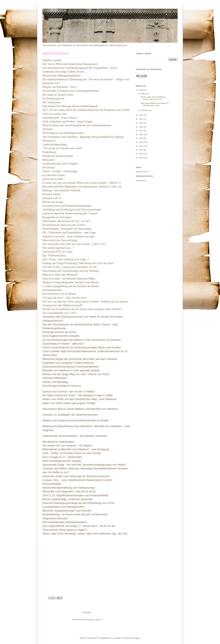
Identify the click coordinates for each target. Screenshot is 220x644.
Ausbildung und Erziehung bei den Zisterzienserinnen (72, 210)
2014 (141, 154)
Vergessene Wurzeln (55, 518)
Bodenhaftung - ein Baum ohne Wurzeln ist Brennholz (75, 514)
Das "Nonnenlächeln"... (55, 255)
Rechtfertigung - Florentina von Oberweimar (67, 229)
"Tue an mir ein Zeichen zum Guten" (63, 148)
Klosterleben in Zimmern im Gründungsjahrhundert (71, 91)
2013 (141, 158)
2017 (141, 146)
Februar (145, 110)
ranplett (118, 638)
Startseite (87, 612)
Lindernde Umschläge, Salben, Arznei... (64, 72)
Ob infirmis (49, 167)
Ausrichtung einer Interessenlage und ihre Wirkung (70, 271)
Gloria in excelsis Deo (55, 114)
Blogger (136, 638)
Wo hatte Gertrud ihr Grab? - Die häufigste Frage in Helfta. (78, 395)
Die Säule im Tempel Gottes (58, 95)
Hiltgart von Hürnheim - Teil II (59, 87)
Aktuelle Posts (142, 172)
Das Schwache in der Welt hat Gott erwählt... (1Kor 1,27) (74, 244)
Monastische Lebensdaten (59, 442)
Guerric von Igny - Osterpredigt (60, 171)
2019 (141, 138)
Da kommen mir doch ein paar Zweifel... (65, 225)
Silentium (48, 129)
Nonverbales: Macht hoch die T (60, 221)
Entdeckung (49, 152)
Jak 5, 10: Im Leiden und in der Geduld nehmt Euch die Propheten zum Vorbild (86, 110)
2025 (141, 115)
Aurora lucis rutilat (53, 179)
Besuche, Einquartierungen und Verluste (67, 511)
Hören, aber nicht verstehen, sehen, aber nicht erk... (153, 98)
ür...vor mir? (84, 221)
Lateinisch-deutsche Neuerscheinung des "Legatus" (70, 213)
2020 (141, 135)
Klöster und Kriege (53, 202)
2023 (141, 123)
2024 (141, 119)
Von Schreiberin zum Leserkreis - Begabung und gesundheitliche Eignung (83, 137)
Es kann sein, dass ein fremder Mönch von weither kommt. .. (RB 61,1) (81, 183)
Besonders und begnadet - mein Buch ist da (69, 491)
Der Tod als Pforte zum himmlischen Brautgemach (70, 64)
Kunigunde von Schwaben (57, 217)
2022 (141, 127)
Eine (66, 259)
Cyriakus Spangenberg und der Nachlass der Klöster (71, 286)
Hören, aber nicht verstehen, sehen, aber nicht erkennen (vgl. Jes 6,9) (85, 534)
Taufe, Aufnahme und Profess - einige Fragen (67, 122)
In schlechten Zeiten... (54, 175)
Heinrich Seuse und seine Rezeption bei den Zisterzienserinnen (77, 125)
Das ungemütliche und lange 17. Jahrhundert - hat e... (155, 104)
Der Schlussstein (52, 102)
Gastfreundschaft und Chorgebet (60, 164)
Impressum (141, 180)
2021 (141, 131)
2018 (141, 142)
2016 (141, 150)
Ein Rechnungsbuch (53, 99)
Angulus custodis (52, 60)
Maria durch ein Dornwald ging (60, 240)
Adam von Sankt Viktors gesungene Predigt (69, 403)
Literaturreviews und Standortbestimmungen (67, 206)
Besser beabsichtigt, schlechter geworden (68, 499)
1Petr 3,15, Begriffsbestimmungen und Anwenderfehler (76, 495)
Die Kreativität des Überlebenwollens (65, 522)
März (144, 94)
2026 (141, 90)
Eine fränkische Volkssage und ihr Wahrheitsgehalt (70, 106)
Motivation (48, 160)
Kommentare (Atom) (92, 620)
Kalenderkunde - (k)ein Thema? (60, 118)
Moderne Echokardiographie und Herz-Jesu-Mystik (71, 282)
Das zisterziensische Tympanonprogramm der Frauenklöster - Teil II (80, 68)
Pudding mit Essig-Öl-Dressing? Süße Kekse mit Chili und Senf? (78, 263)
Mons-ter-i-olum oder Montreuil (60, 275)
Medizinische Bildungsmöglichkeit (62, 76)
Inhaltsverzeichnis (144, 176)
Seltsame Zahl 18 (52, 198)
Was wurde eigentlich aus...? (58, 248)
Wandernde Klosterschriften (58, 156)
